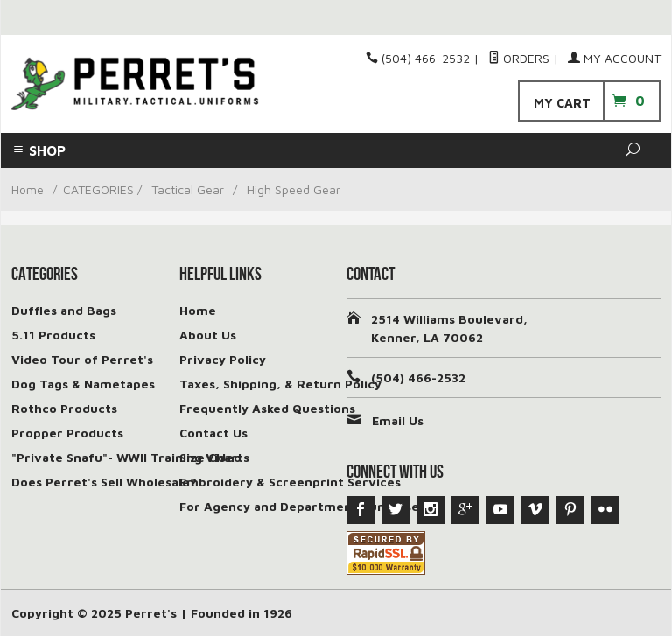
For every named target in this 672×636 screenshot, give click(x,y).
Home (28, 189)
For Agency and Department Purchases (302, 506)
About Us (208, 335)
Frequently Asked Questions (267, 408)
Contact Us (213, 433)
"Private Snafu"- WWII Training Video (126, 457)
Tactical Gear (188, 189)
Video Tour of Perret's (82, 359)
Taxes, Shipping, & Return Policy (280, 384)
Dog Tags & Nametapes (83, 384)
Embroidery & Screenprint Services (290, 482)
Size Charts (214, 457)
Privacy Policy (223, 359)
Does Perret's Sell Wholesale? (104, 482)
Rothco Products (64, 408)
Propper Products (67, 433)
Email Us (398, 420)
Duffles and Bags (64, 310)
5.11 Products (53, 335)
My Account (614, 58)
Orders (519, 58)
